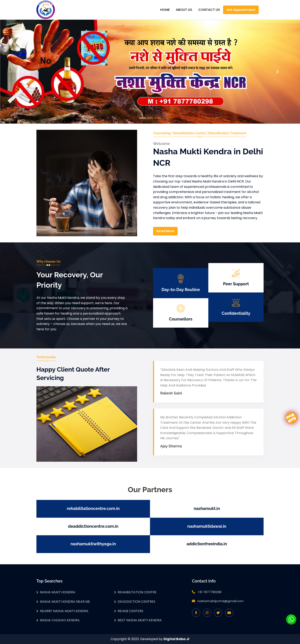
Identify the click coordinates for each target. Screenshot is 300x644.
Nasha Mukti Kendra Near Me (65, 602)
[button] (23, 72)
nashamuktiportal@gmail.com (220, 601)
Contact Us (209, 10)
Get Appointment (241, 10)
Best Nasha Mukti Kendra (140, 620)
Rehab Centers (130, 611)
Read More (165, 231)
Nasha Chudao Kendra (60, 620)
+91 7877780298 (209, 592)
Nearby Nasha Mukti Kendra (64, 611)
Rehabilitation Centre (137, 592)
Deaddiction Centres (136, 602)
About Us (184, 10)
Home (165, 10)
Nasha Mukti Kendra (58, 592)
